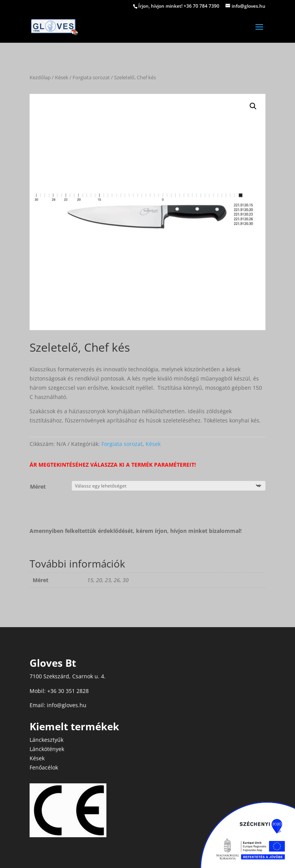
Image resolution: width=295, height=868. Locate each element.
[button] (253, 106)
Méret (38, 487)
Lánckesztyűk (46, 740)
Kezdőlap (40, 77)
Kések (62, 77)
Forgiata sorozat (91, 77)
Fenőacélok (44, 767)
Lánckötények (47, 749)
